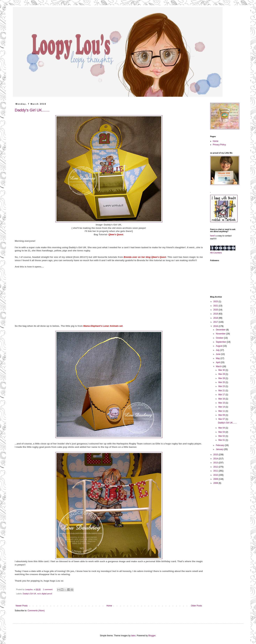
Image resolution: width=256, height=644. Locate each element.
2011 (216, 471)
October (220, 338)
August (219, 346)
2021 (216, 306)
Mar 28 (222, 378)
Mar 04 (222, 428)
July (218, 350)
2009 (216, 479)
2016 (216, 326)
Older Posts (196, 606)
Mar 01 (222, 440)
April (218, 362)
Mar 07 (222, 419)
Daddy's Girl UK (29, 594)
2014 (216, 459)
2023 (216, 302)
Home (109, 606)
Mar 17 (222, 395)
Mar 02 (222, 436)
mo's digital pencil (45, 594)
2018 (216, 318)
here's (213, 236)
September (221, 342)
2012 (216, 467)
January (220, 449)
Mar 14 (222, 407)
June (218, 354)
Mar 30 (222, 370)
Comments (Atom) (36, 611)
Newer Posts (22, 606)
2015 (216, 455)
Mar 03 (222, 432)
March (219, 366)
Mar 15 (222, 403)
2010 (216, 475)
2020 (216, 310)
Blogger (152, 636)
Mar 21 (222, 391)
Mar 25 (222, 382)
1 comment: (48, 589)
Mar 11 (222, 411)
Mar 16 (222, 399)
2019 (216, 314)
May (218, 358)
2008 (216, 483)
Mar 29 (222, 374)
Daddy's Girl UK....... (32, 110)
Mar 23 (222, 386)
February (220, 445)
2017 (216, 322)
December (221, 330)
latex (133, 636)
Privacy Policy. (220, 145)
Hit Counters (216, 253)
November (221, 334)
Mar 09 (222, 415)
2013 (216, 463)
